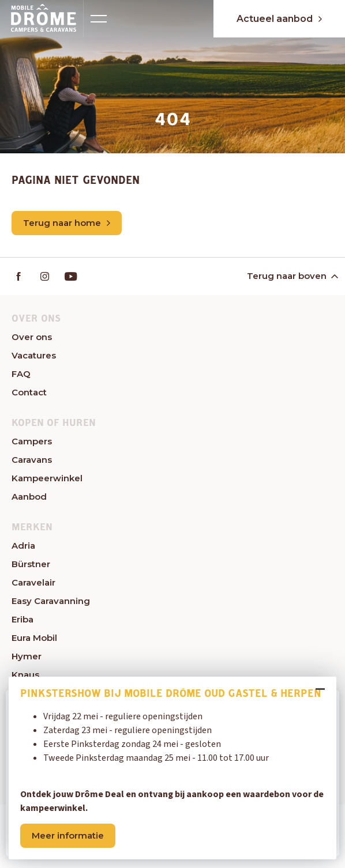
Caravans (32, 460)
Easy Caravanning (51, 601)
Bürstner (31, 564)
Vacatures (34, 355)
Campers (32, 441)
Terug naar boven (292, 276)
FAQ (21, 374)
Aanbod (29, 497)
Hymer (27, 656)
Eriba (22, 619)
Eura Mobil (34, 638)
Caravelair (33, 582)
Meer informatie (68, 835)
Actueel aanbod (279, 19)
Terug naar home (67, 223)
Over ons (32, 337)
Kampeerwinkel (47, 478)
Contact (29, 392)
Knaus (25, 675)
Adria (23, 546)
